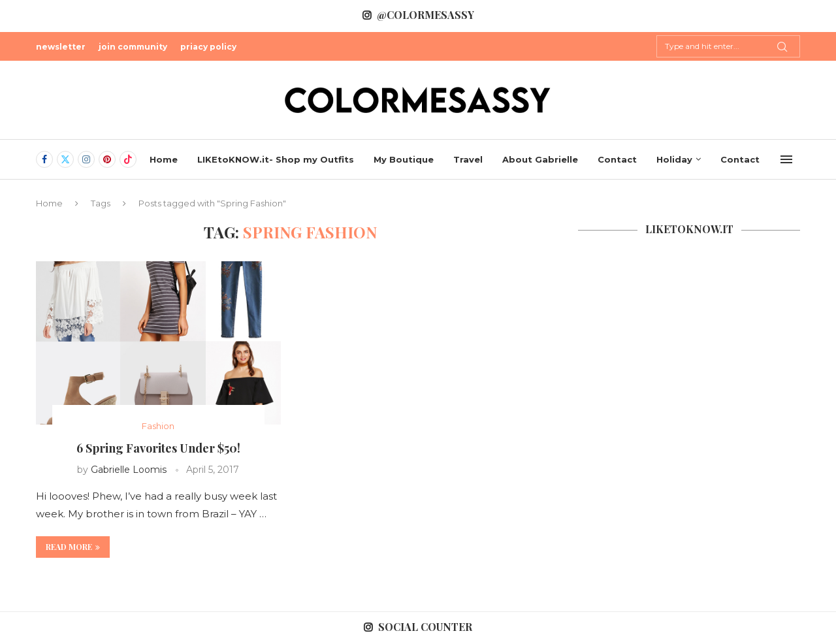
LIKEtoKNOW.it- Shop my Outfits (276, 159)
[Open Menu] (786, 159)
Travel (468, 159)
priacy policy (208, 47)
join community (133, 47)
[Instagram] (86, 159)
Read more (73, 547)
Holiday (674, 159)
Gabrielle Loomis (129, 470)
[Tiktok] (128, 159)
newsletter (61, 47)
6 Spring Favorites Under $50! (158, 448)
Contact (617, 159)
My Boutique (404, 159)
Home (164, 159)
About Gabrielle (540, 159)
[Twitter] (65, 159)
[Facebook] (44, 159)
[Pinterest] (107, 159)
